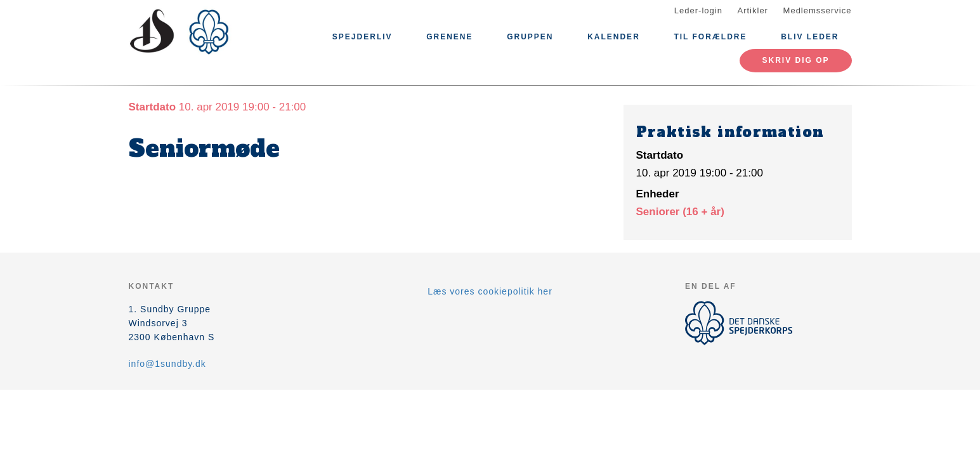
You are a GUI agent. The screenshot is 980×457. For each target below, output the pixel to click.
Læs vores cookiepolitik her (490, 291)
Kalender (614, 37)
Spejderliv (363, 37)
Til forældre (710, 37)
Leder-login (698, 10)
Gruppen (530, 37)
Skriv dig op (795, 60)
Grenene (449, 37)
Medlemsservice (818, 10)
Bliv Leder (810, 37)
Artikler (753, 10)
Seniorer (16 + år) (680, 212)
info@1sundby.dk (167, 364)
